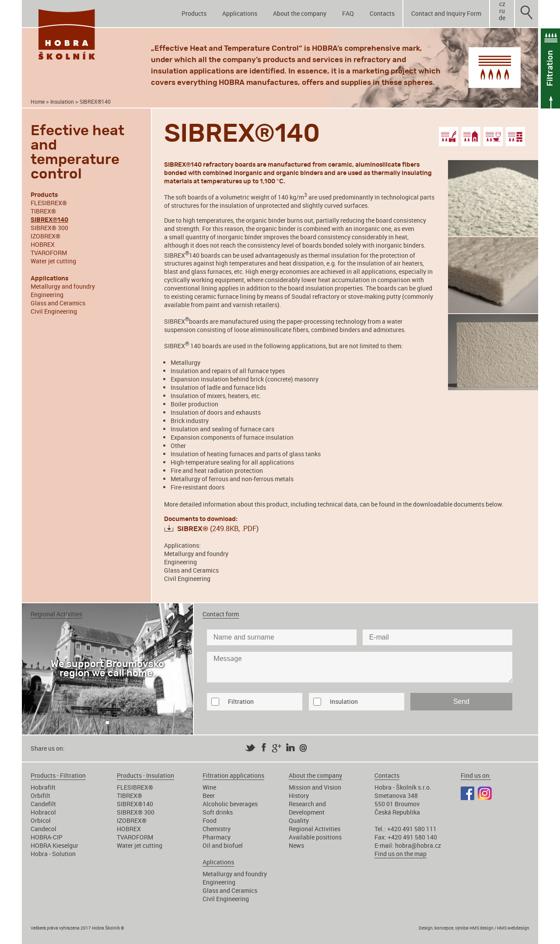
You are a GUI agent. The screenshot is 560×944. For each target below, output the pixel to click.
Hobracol (43, 812)
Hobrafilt (43, 787)
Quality (299, 820)
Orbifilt (40, 795)
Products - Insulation (145, 775)
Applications (240, 13)
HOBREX (43, 244)
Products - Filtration (58, 775)
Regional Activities (315, 829)
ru (502, 11)
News (296, 845)
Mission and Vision (315, 787)
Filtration (241, 701)
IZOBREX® (45, 236)
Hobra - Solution (53, 854)
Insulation (62, 102)
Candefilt (43, 804)
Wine (209, 787)
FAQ (348, 13)
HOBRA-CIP (47, 837)
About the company (300, 13)
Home (38, 102)
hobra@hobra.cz (418, 845)
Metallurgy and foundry (63, 286)
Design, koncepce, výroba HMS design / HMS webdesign (474, 928)
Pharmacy (217, 837)
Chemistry (217, 829)
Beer (209, 795)
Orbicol (41, 820)
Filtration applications (233, 775)
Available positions (315, 837)
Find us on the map (401, 854)
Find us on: (476, 775)
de (502, 18)
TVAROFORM (49, 253)
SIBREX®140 (135, 804)
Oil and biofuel (223, 845)
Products (194, 13)
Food (210, 820)
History (299, 795)
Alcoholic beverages (230, 804)
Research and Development (307, 808)
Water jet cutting (53, 261)
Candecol (44, 829)
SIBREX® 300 (49, 228)
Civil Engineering (54, 311)
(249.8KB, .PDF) (218, 528)
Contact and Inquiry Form (446, 13)
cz (502, 4)
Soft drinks (218, 812)
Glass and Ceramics (58, 303)
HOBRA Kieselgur (54, 845)
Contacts (382, 13)
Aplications (218, 862)
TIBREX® (43, 211)
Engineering (47, 295)
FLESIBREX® (49, 203)
